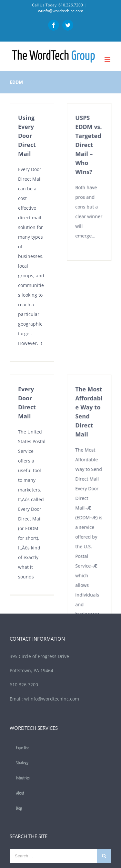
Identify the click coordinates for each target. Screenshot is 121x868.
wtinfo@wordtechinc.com (61, 11)
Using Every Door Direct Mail (27, 136)
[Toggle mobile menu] (108, 59)
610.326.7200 (71, 5)
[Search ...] (53, 835)
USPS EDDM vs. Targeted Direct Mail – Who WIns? (86, 151)
